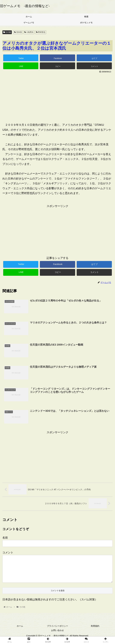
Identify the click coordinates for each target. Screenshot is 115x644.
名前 (5, 538)
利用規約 (95, 631)
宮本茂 (18, 32)
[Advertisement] (57, 97)
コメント (8, 553)
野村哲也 (41, 32)
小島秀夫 (29, 32)
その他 (7, 32)
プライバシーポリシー (57, 631)
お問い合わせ (57, 636)
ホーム (20, 631)
